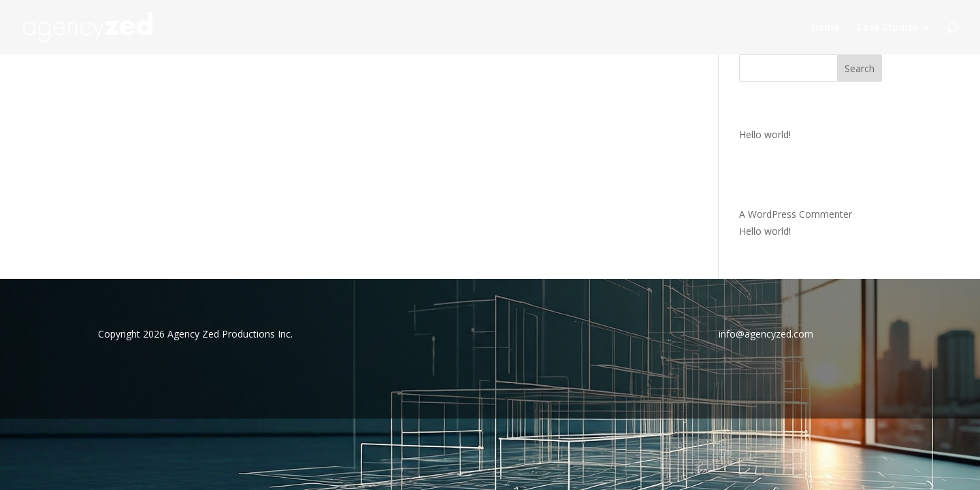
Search (860, 68)
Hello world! (765, 134)
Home (825, 28)
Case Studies (887, 28)
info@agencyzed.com (766, 334)
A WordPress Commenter (796, 214)
